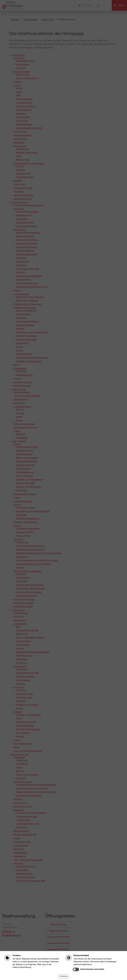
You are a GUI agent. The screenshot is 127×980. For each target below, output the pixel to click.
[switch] (76, 969)
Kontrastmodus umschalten (92, 969)
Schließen (64, 976)
